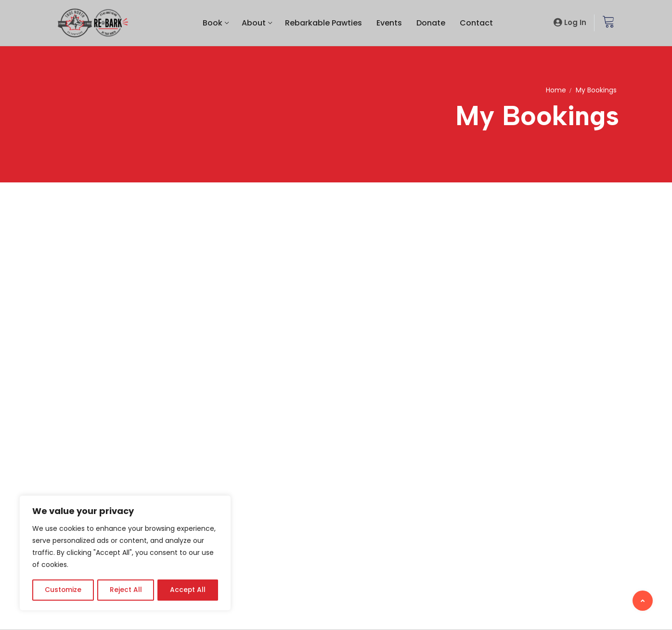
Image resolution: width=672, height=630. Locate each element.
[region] (125, 553)
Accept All (188, 590)
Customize (63, 590)
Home (556, 90)
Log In (575, 22)
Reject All (125, 590)
